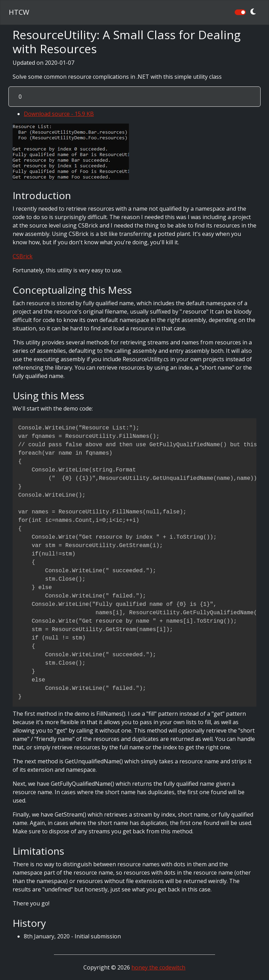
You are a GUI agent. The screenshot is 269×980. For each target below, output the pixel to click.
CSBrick (23, 256)
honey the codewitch (158, 967)
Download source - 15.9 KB (59, 114)
